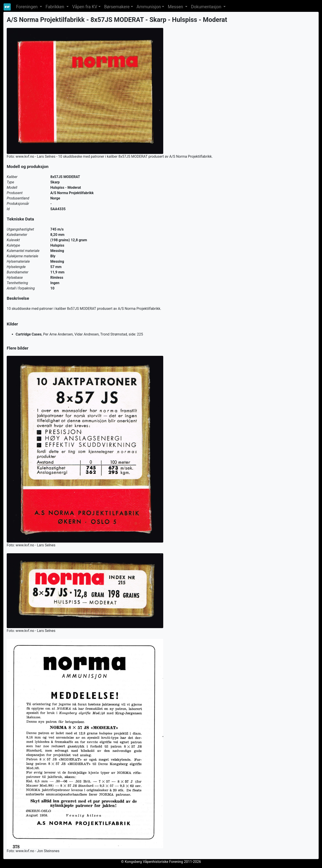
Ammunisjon (149, 7)
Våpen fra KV (85, 7)
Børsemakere (117, 7)
